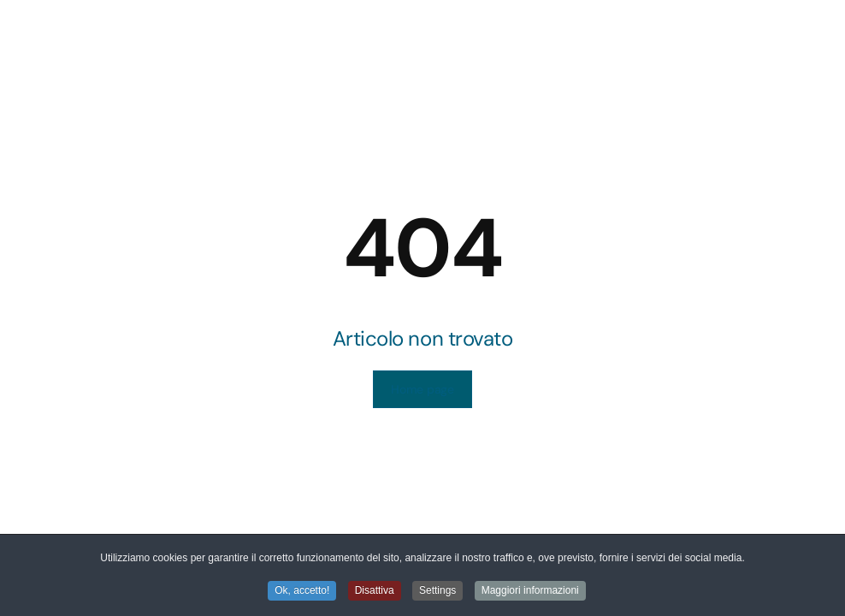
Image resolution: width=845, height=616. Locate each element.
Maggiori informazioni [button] (530, 591)
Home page (422, 389)
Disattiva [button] (375, 591)
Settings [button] (437, 591)
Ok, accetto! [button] (302, 591)
